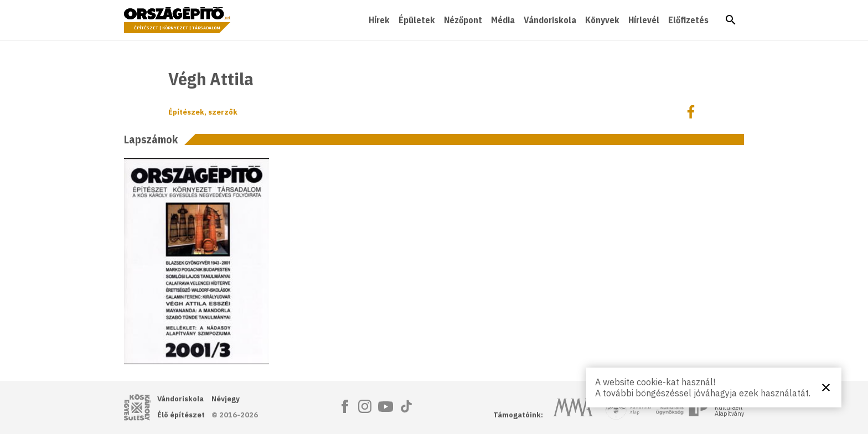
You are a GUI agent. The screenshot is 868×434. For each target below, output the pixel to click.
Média (503, 20)
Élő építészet (181, 415)
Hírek (379, 20)
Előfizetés (688, 20)
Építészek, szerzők (203, 112)
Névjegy (226, 399)
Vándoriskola (550, 20)
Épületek (417, 20)
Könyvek (602, 20)
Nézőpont (463, 20)
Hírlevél (644, 20)
